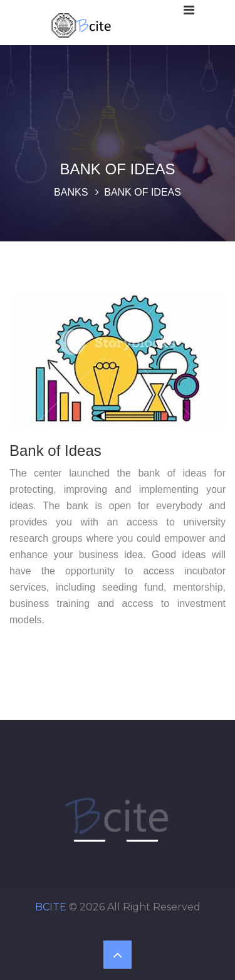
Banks (71, 192)
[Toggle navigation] (189, 10)
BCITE (51, 907)
